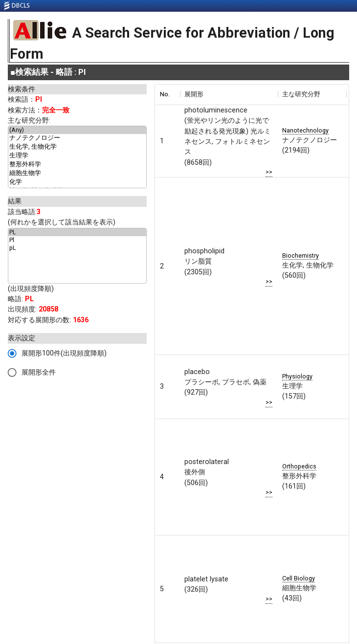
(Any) (77, 130)
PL (77, 232)
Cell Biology (299, 578)
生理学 (77, 156)
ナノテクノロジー (77, 138)
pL (77, 248)
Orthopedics (299, 466)
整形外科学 (77, 165)
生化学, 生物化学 (77, 147)
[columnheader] (167, 94)
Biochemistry (301, 255)
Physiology (297, 376)
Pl (77, 240)
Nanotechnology (305, 130)
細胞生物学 (77, 174)
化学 (77, 182)
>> (269, 172)
